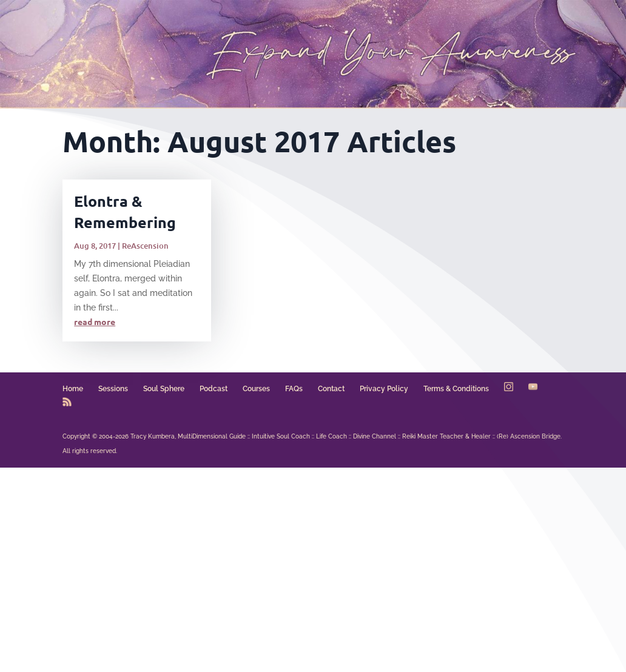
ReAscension (145, 246)
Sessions (113, 389)
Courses (256, 389)
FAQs (294, 389)
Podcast (214, 389)
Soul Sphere (164, 389)
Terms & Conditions (456, 389)
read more (95, 321)
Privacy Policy (384, 389)
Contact (331, 389)
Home (73, 389)
